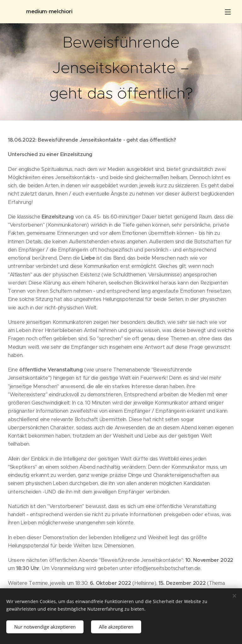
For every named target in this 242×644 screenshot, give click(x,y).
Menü (228, 12)
